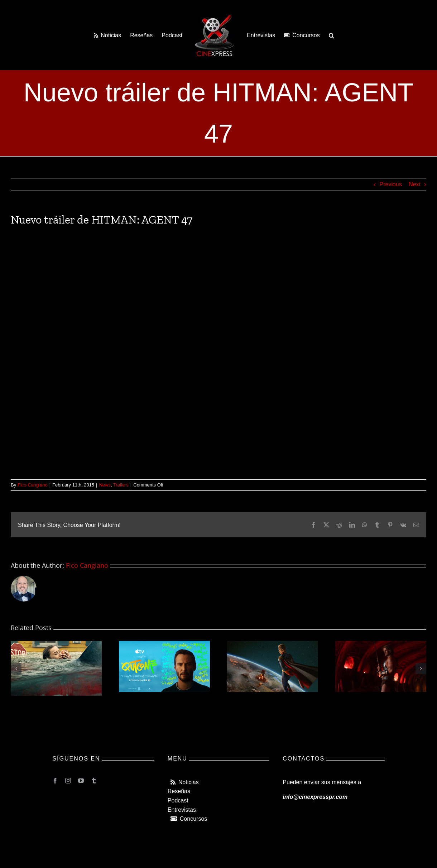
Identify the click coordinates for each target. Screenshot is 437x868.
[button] (332, 35)
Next (415, 184)
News (105, 485)
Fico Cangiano (33, 485)
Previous (390, 184)
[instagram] (68, 781)
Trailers (121, 485)
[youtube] (81, 781)
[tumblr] (94, 781)
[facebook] (55, 781)
